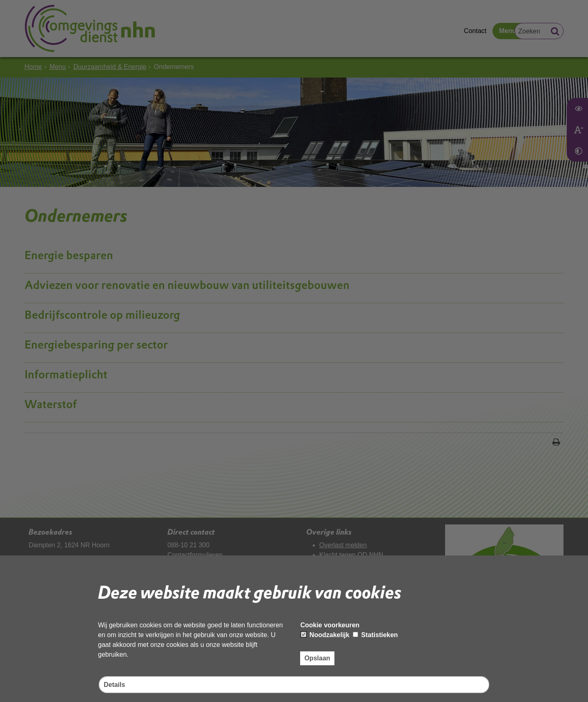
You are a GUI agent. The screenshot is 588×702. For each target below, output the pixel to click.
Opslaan (317, 658)
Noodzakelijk (325, 635)
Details (114, 685)
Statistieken (375, 635)
